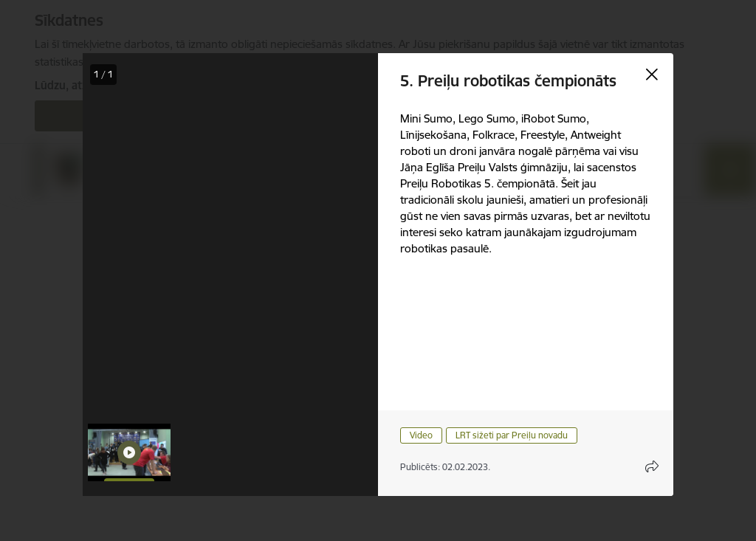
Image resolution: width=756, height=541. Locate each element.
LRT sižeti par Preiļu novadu (512, 435)
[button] (129, 452)
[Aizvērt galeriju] (652, 75)
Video (421, 435)
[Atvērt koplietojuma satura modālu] (652, 466)
